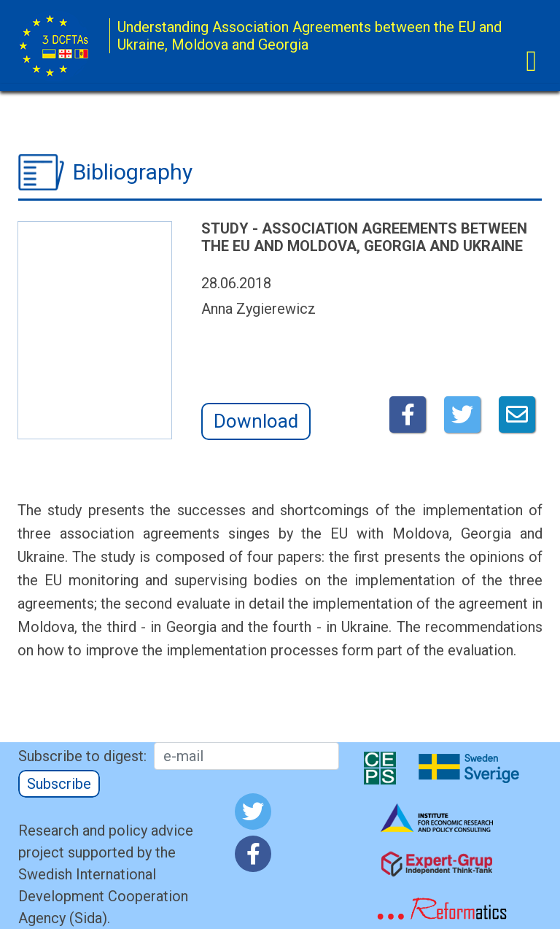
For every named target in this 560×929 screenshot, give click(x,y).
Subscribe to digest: (82, 756)
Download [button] (256, 421)
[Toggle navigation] (531, 61)
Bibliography (133, 172)
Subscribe (59, 784)
